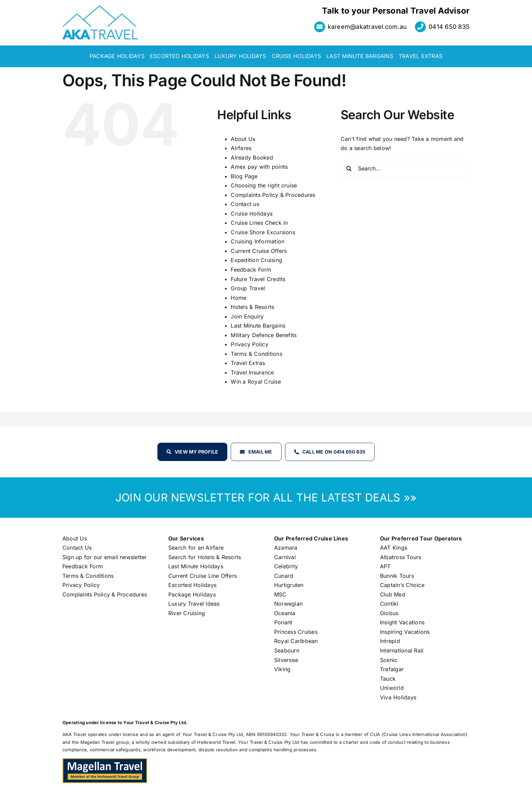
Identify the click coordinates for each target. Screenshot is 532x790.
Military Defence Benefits (264, 335)
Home (239, 298)
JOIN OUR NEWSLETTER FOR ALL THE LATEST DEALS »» (266, 498)
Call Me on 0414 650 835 (334, 452)
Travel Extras (248, 363)
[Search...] (405, 168)
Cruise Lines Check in (259, 223)
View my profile (197, 452)
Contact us (245, 204)
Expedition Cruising (256, 260)
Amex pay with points (259, 167)
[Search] (349, 168)
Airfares (241, 148)
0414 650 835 (449, 27)
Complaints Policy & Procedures (273, 195)
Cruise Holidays (252, 214)
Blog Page (244, 176)
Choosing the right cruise (264, 185)
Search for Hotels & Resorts (205, 557)
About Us (243, 139)
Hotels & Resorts (252, 307)
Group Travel (248, 288)
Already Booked (252, 158)
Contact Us (77, 548)
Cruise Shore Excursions (263, 232)
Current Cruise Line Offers (203, 576)
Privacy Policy (249, 344)
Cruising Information (258, 241)
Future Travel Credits (258, 279)
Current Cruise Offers (259, 251)
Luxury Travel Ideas (194, 604)
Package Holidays (192, 594)
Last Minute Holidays (196, 566)
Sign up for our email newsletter (105, 557)
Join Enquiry (247, 316)
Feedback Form (251, 270)
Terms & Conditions (256, 354)
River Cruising (187, 613)
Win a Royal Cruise (256, 382)
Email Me (260, 452)
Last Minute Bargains (258, 326)
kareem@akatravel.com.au (367, 27)
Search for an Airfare (196, 548)
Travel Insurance (252, 372)
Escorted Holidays (192, 585)
